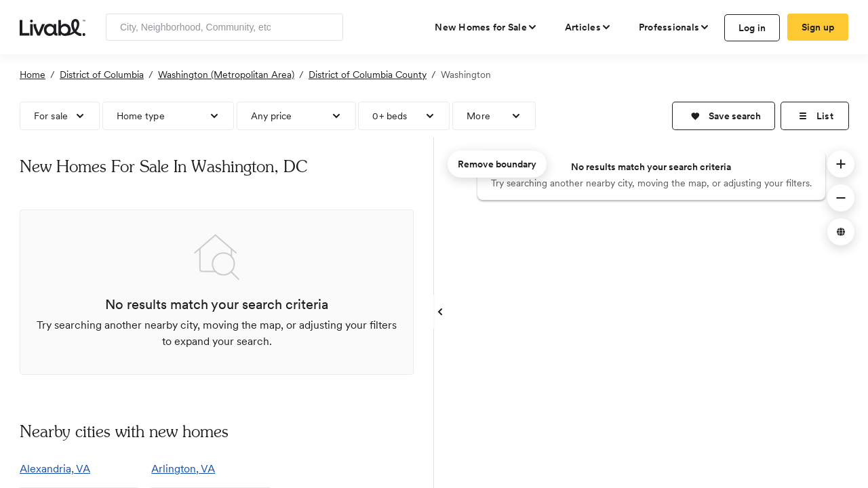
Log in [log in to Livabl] (752, 28)
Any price (272, 116)
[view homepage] (53, 26)
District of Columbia (102, 75)
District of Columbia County (368, 75)
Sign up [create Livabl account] (818, 27)
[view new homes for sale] (486, 27)
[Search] (328, 27)
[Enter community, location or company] (224, 27)
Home (33, 75)
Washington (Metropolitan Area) (226, 75)
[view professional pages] (674, 27)
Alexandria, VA (55, 469)
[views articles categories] (588, 27)
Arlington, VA (183, 469)
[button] (724, 116)
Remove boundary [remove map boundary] (497, 164)
